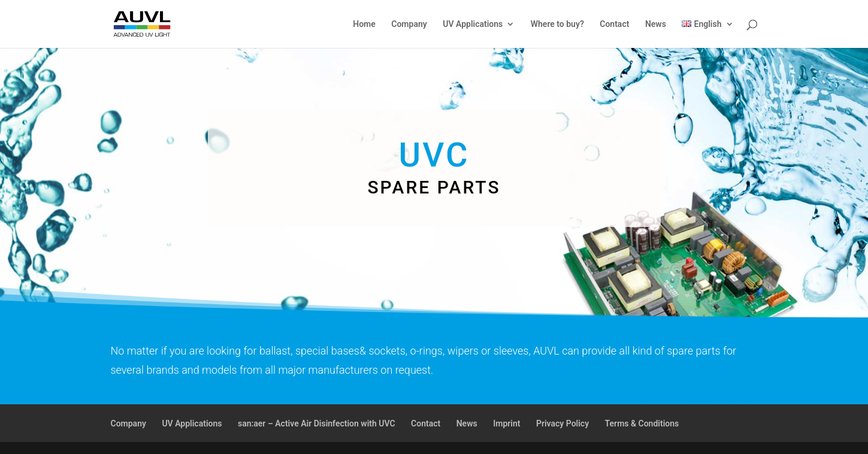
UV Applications (473, 24)
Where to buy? (557, 24)
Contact (614, 24)
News (656, 24)
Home (364, 24)
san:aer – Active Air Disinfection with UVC (317, 423)
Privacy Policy (562, 423)
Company (409, 24)
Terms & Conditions (642, 423)
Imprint (506, 423)
